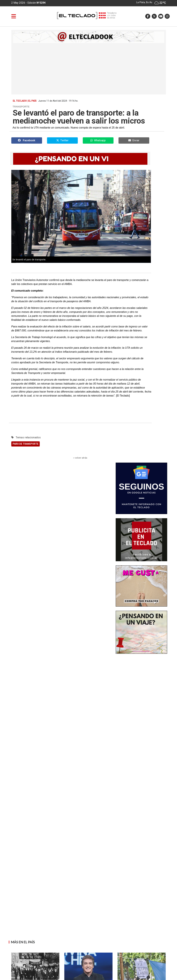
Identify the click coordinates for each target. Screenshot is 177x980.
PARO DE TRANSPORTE (26, 444)
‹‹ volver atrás (80, 458)
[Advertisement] (89, 68)
